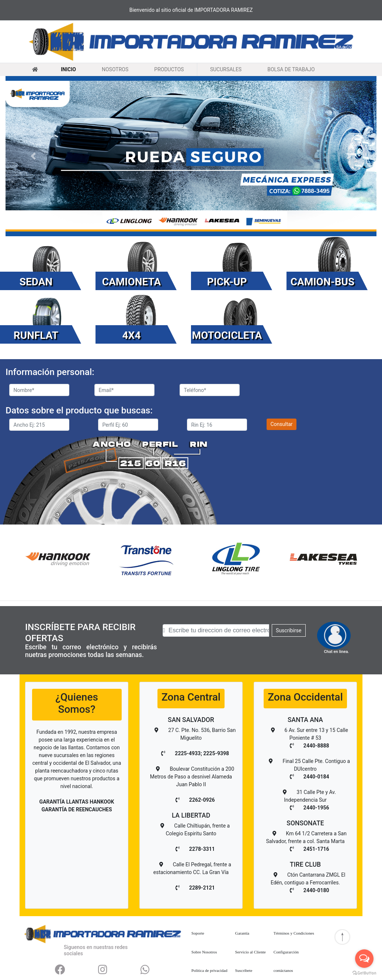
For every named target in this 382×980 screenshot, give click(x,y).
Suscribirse (289, 630)
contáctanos (283, 970)
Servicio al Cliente (251, 952)
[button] (33, 156)
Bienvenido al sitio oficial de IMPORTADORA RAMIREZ (191, 10)
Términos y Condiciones (294, 933)
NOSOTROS (115, 69)
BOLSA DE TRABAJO (291, 69)
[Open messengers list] (364, 959)
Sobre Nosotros (204, 952)
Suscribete (244, 970)
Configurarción (286, 952)
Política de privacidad (209, 970)
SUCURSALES (226, 69)
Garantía (242, 933)
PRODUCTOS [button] (169, 69)
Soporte (198, 933)
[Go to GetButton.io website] (364, 973)
